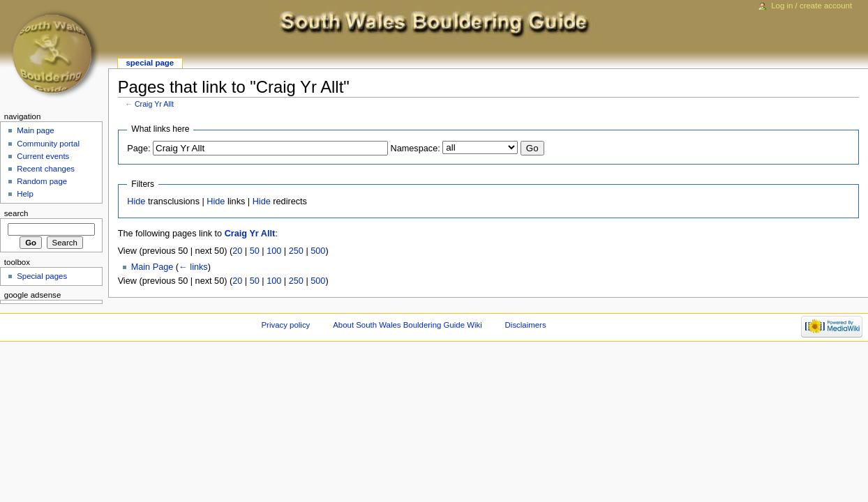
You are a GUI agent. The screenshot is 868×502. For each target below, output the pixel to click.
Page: (139, 149)
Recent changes (46, 169)
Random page (42, 181)
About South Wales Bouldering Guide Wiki (407, 325)
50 (255, 251)
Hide (136, 201)
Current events (43, 156)
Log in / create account (811, 6)
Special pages (42, 276)
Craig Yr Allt (154, 104)
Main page (36, 130)
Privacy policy (286, 325)
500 (318, 251)
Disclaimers (526, 325)
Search (16, 213)
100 (274, 251)
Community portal (48, 144)
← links (193, 267)
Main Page (152, 267)
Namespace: (416, 149)
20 (237, 251)
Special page (150, 63)
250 (296, 251)
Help (25, 194)
